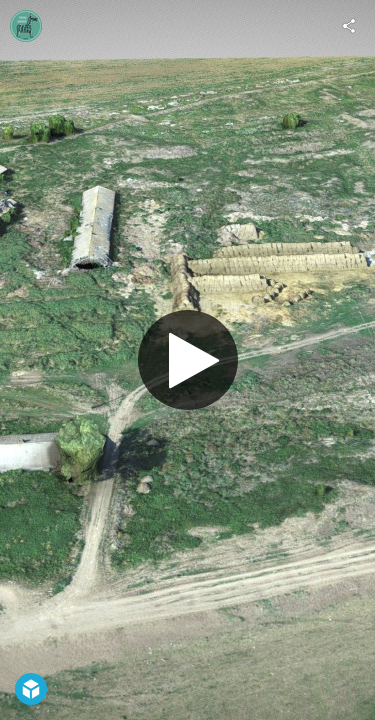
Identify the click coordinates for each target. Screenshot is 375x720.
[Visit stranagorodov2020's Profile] (26, 26)
